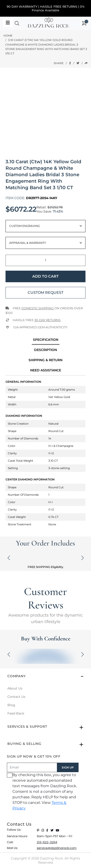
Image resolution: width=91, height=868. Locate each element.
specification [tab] (46, 340)
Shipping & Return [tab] (45, 360)
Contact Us (16, 697)
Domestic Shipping (38, 308)
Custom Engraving (25, 226)
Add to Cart (45, 276)
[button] (17, 24)
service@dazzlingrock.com (57, 848)
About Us (15, 688)
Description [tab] (45, 350)
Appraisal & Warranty (28, 243)
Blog (11, 705)
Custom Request (45, 293)
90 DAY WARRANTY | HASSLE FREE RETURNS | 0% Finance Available (46, 8)
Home (8, 36)
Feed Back (16, 713)
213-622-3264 (47, 842)
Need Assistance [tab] (46, 370)
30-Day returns (47, 320)
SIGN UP (68, 767)
